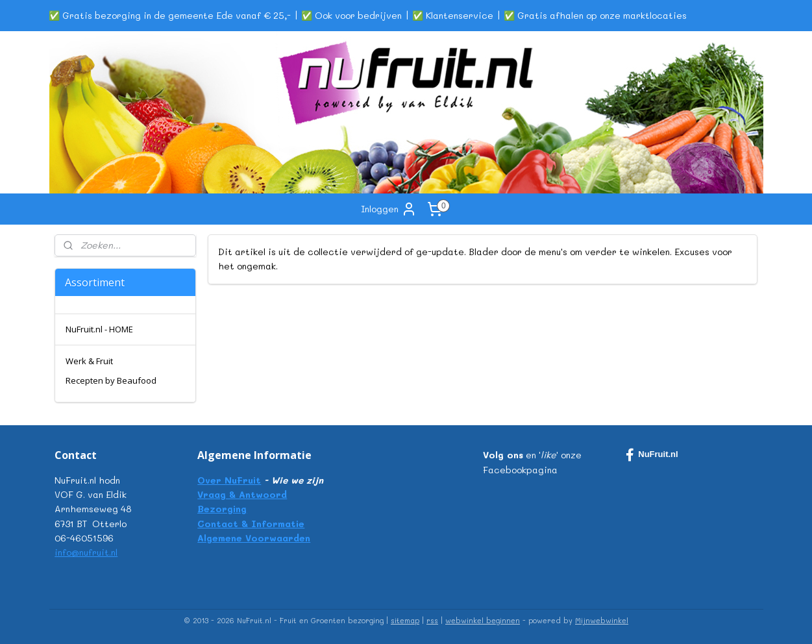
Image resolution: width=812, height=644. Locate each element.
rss (432, 620)
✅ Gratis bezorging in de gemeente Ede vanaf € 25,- (170, 15)
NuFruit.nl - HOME (99, 329)
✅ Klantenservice (453, 15)
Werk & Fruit (89, 361)
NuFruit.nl (652, 455)
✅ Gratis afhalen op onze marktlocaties (595, 15)
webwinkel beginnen (483, 620)
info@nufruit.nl (86, 552)
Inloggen (389, 209)
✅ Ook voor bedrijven (351, 15)
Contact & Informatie (251, 524)
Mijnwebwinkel (602, 620)
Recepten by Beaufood (111, 380)
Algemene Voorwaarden (254, 538)
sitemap (405, 620)
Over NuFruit (229, 480)
